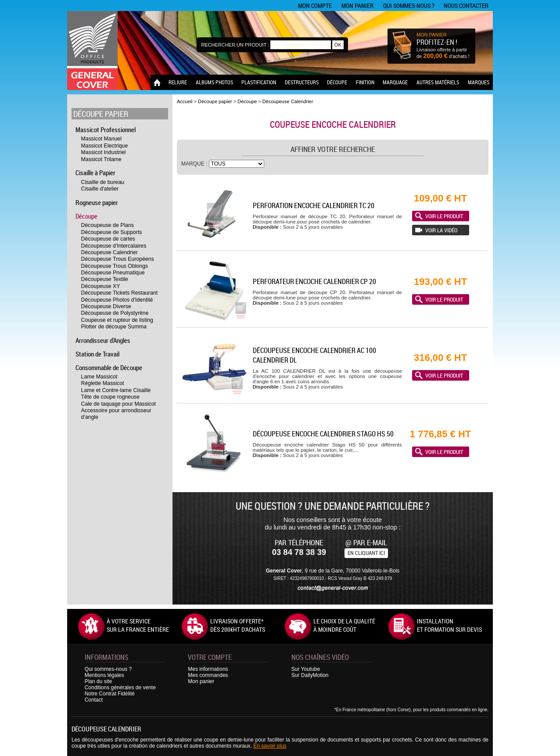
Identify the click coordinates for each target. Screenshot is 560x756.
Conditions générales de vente (120, 688)
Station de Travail (97, 354)
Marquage (395, 82)
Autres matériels (438, 82)
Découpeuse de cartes (108, 239)
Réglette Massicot (103, 383)
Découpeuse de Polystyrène (115, 313)
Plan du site (99, 681)
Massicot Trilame (101, 159)
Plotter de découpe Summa (114, 327)
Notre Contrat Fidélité (110, 694)
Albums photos (214, 82)
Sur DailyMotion (310, 675)
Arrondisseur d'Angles (103, 340)
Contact (94, 700)
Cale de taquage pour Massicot (118, 404)
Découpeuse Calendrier (109, 252)
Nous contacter (466, 5)
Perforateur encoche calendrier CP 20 (314, 281)
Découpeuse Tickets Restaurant (120, 293)
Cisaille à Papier (95, 173)
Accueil (185, 101)
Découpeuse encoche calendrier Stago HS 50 (323, 434)
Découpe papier (101, 114)
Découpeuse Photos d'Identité (117, 300)
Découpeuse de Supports (112, 232)
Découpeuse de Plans (108, 225)
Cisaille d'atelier (100, 189)
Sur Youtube (306, 669)
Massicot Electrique (105, 146)
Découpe (337, 82)
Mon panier (357, 5)
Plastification (259, 82)
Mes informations (208, 669)
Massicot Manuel (101, 139)
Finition (365, 82)
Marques (479, 82)
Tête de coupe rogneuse (110, 397)
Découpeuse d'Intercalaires (114, 246)
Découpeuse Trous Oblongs (115, 266)
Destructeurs (302, 82)
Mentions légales (104, 675)
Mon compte (315, 5)
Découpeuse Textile (105, 279)
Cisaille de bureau (103, 182)
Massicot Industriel (104, 152)
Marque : (195, 164)
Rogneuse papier (97, 202)
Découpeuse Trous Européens (118, 259)
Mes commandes (208, 675)
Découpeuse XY (101, 286)
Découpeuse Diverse (106, 306)
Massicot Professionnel (106, 130)
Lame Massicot (99, 377)
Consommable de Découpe (109, 367)
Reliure (178, 82)
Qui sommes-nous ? (409, 5)
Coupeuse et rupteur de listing (117, 320)
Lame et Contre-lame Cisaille (116, 390)
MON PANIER (432, 35)
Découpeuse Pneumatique (113, 273)
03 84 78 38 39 (299, 552)
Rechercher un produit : (235, 45)
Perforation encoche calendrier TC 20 (314, 205)
